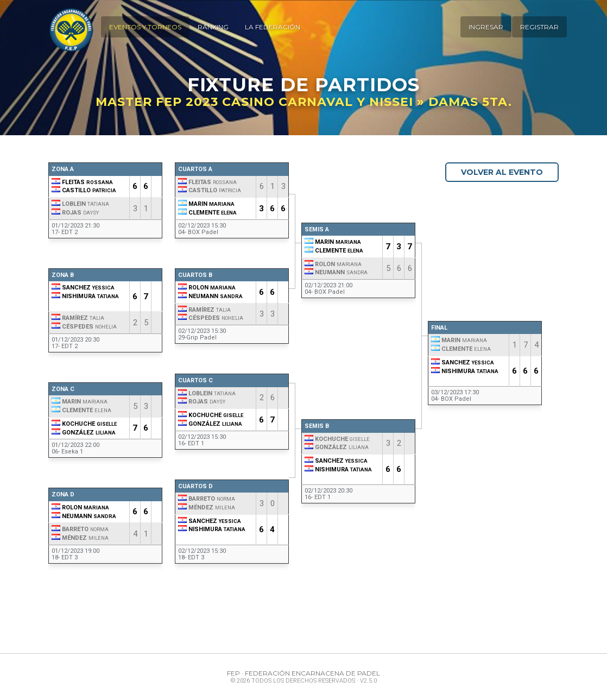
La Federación (271, 27)
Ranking (212, 27)
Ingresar (486, 27)
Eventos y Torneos (144, 27)
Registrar (539, 27)
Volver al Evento (500, 172)
